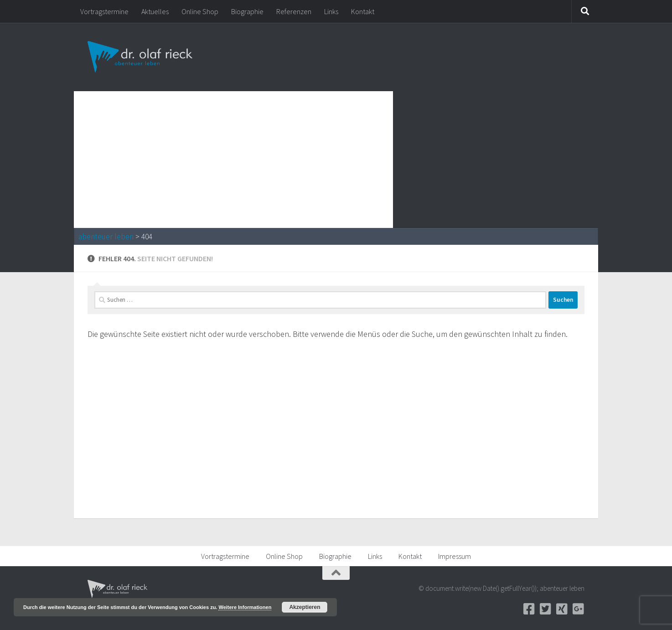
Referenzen (294, 11)
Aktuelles (155, 11)
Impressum (455, 556)
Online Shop (200, 11)
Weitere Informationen (245, 607)
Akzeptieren (305, 607)
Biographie (247, 11)
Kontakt (363, 11)
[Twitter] (545, 609)
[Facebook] (529, 609)
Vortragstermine (104, 11)
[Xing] (562, 609)
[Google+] (578, 609)
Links (331, 11)
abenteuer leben (106, 237)
